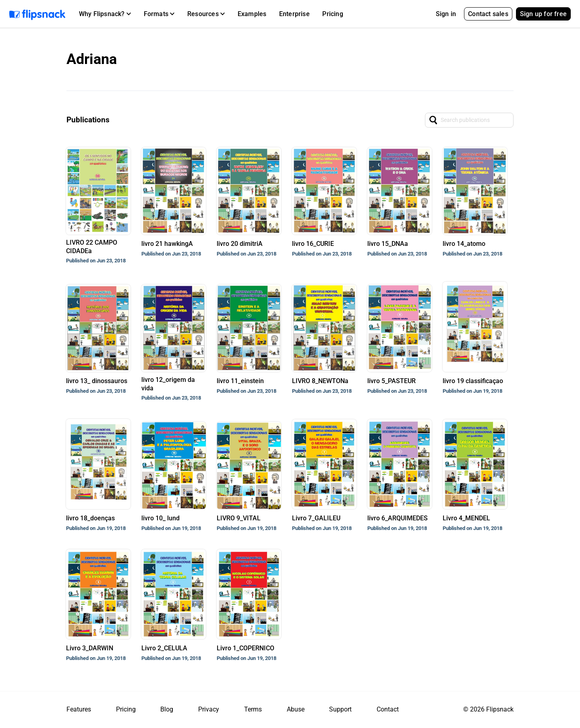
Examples (252, 14)
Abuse (296, 709)
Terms (253, 709)
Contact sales (488, 14)
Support (340, 709)
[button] (105, 14)
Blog (167, 709)
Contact (388, 709)
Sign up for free (543, 14)
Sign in (446, 14)
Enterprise (294, 14)
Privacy (209, 709)
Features (79, 709)
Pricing (332, 14)
